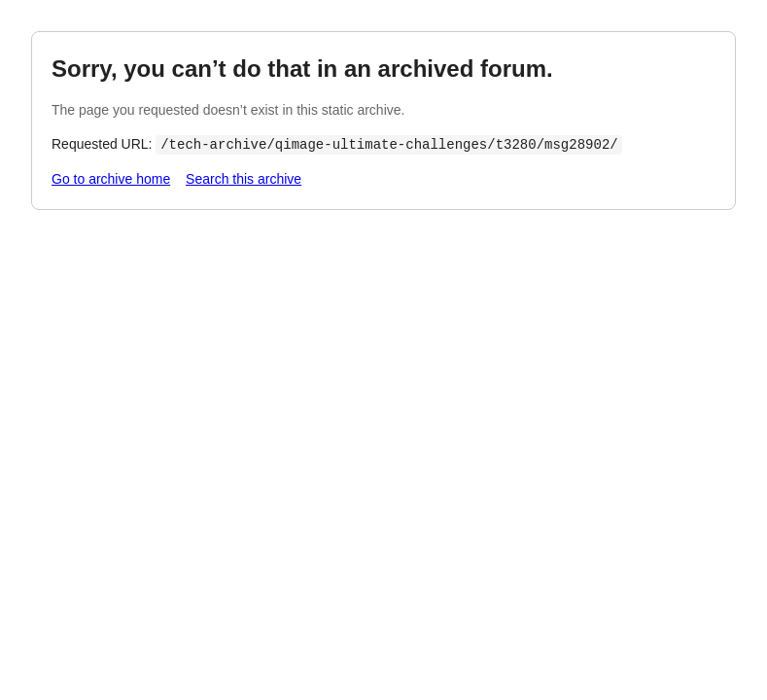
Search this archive (244, 179)
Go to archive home (111, 179)
